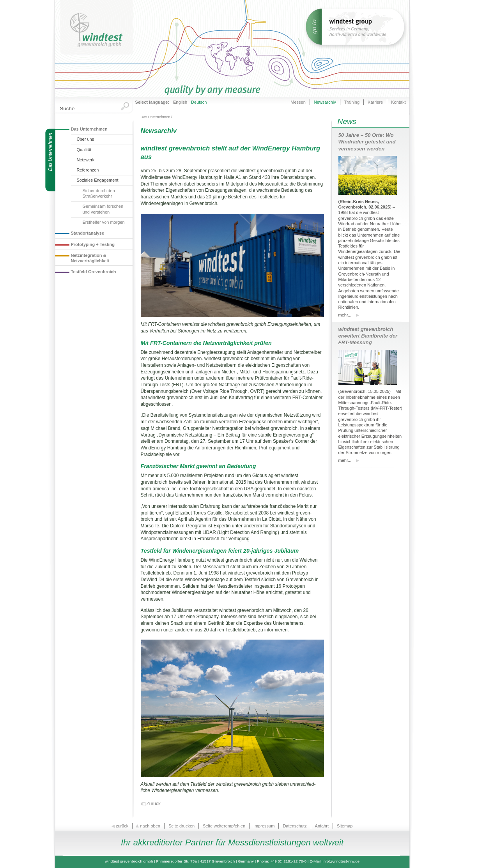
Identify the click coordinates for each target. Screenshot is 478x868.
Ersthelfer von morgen (104, 222)
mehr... (345, 315)
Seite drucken (181, 826)
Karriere (375, 102)
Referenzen (88, 170)
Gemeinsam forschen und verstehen (103, 209)
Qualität (84, 150)
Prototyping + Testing (93, 244)
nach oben (148, 826)
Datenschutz (295, 826)
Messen (298, 102)
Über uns (86, 139)
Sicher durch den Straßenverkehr (99, 193)
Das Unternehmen (89, 129)
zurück (120, 826)
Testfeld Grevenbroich (94, 272)
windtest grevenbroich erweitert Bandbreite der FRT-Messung (368, 336)
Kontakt (398, 102)
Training (352, 102)
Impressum (264, 826)
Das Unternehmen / (157, 117)
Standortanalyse (88, 233)
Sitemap (345, 826)
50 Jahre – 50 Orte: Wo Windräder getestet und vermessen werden (367, 142)
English (180, 102)
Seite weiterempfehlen (224, 826)
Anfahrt (322, 826)
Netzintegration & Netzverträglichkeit (90, 258)
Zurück (154, 804)
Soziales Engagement (98, 180)
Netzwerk (86, 160)
